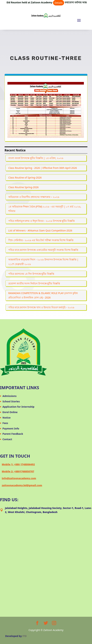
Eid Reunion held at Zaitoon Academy (38, 2)
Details (61, 3)
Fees (5, 423)
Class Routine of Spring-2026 (25, 178)
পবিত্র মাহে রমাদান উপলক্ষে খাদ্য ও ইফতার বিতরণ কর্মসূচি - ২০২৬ (41, 307)
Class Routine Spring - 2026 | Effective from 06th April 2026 (43, 168)
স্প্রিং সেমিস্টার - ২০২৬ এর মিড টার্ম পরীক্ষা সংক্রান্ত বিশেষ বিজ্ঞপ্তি (41, 240)
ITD (25, 636)
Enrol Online (10, 412)
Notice (7, 418)
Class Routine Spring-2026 (23, 187)
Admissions (10, 396)
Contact (7, 439)
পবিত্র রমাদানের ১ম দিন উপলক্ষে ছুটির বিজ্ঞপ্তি (31, 274)
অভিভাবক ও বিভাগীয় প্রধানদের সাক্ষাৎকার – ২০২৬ (34, 197)
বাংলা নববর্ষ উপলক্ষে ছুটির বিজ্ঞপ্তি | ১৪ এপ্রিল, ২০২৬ (36, 158)
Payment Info (11, 428)
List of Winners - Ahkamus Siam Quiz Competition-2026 (40, 230)
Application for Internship (18, 407)
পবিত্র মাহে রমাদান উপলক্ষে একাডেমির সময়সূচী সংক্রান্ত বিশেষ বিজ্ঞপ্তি (43, 250)
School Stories (11, 401)
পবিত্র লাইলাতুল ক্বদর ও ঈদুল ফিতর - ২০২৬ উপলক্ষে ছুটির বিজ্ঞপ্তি (41, 221)
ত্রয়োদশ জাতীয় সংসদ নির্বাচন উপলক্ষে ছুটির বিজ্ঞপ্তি (34, 283)
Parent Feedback (13, 434)
